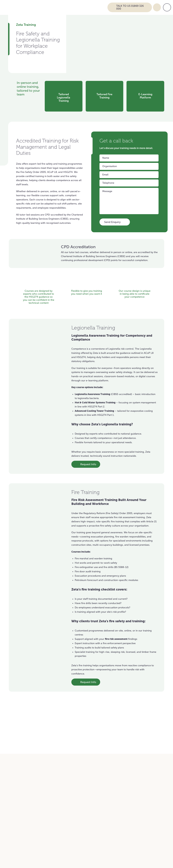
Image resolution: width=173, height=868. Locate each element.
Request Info (84, 464)
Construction (27, 790)
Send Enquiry (115, 222)
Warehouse (78, 773)
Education (25, 773)
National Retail (80, 767)
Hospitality (129, 779)
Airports (76, 784)
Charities (128, 767)
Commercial (130, 773)
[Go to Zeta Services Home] (59, 7)
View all (139, 709)
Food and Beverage (83, 790)
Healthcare (26, 767)
